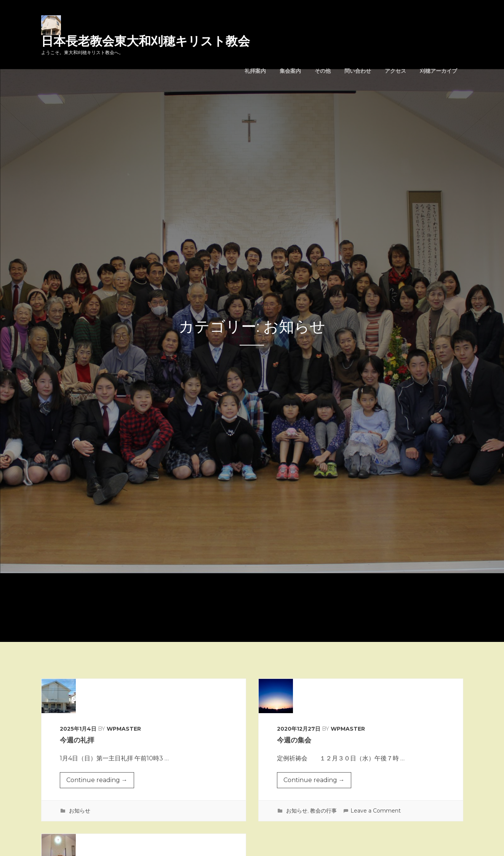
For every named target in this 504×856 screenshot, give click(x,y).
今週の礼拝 (77, 740)
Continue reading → (97, 782)
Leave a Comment (376, 811)
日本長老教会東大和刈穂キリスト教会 (146, 41)
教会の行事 (323, 811)
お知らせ (80, 811)
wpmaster (124, 729)
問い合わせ (358, 71)
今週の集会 (294, 740)
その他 (323, 71)
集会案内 (290, 71)
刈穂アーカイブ (438, 71)
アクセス (395, 71)
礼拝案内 (255, 71)
